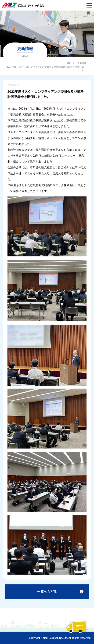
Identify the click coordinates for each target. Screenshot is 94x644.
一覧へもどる (47, 593)
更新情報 (82, 63)
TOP (69, 63)
